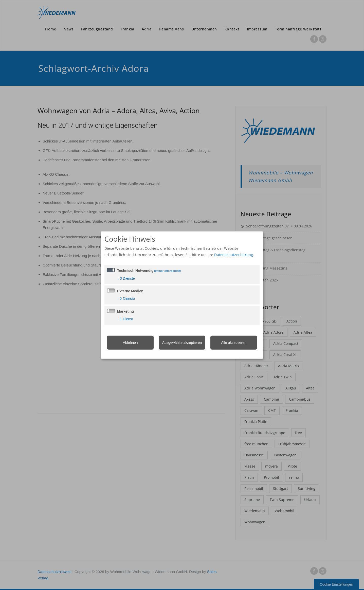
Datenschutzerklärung (234, 255)
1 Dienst (125, 319)
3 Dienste (126, 278)
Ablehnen (130, 343)
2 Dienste (126, 299)
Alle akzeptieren (234, 343)
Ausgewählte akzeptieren (182, 343)
